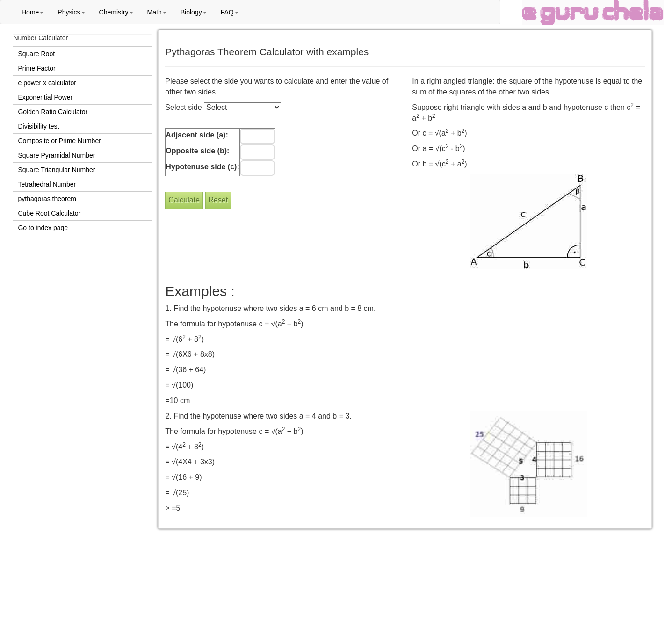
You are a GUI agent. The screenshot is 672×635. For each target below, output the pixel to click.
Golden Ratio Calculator (53, 112)
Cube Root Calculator (49, 213)
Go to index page (43, 228)
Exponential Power (45, 97)
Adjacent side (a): (197, 135)
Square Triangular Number (56, 170)
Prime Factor (36, 68)
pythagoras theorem (47, 199)
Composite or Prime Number (59, 141)
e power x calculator (47, 83)
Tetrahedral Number (47, 184)
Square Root (36, 54)
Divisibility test (38, 126)
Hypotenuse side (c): (202, 167)
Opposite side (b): (197, 151)
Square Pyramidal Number (56, 155)
